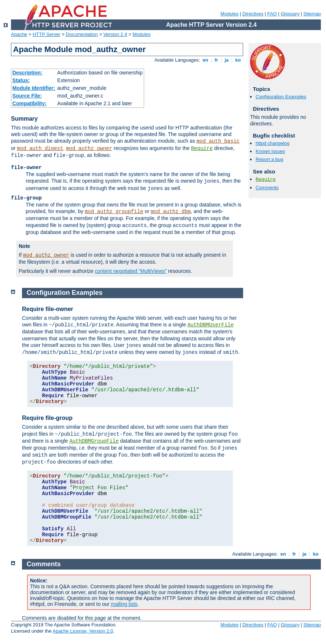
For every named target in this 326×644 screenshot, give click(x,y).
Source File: (27, 96)
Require (202, 149)
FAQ (272, 14)
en (205, 60)
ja (227, 60)
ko (238, 60)
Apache (19, 34)
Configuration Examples (281, 97)
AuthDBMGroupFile (94, 441)
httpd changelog (273, 143)
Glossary (290, 14)
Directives (253, 14)
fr (217, 60)
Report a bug (269, 159)
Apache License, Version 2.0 (83, 631)
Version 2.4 (115, 34)
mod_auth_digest (40, 149)
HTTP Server (47, 34)
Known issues (270, 151)
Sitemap (312, 14)
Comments (267, 188)
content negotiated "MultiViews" (131, 271)
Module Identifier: (34, 88)
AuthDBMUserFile (210, 325)
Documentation (82, 34)
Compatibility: (30, 103)
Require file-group (47, 418)
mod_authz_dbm (171, 212)
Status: (21, 80)
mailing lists (124, 604)
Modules (229, 14)
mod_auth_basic (218, 141)
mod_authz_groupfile (114, 212)
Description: (28, 73)
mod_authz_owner (89, 149)
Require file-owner (48, 309)
